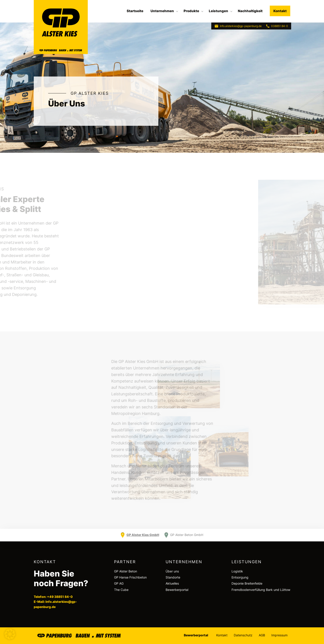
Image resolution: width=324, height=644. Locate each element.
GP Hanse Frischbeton (130, 577)
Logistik (237, 571)
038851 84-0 (277, 26)
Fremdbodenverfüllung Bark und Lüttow (261, 590)
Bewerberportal (177, 590)
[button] (10, 634)
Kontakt (280, 11)
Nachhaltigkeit (250, 11)
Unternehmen (162, 11)
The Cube (121, 590)
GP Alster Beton (126, 571)
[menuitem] (135, 11)
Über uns (172, 571)
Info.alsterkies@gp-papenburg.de (238, 26)
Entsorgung (240, 577)
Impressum (279, 635)
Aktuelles (172, 583)
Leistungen (218, 11)
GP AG (119, 583)
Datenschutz (243, 635)
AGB (262, 635)
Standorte (173, 577)
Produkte (191, 11)
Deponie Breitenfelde (247, 583)
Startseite (135, 11)
